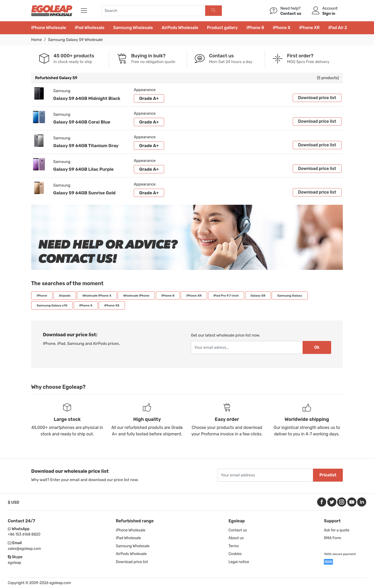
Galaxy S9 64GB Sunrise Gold (84, 193)
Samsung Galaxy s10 (52, 305)
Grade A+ (149, 98)
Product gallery (222, 28)
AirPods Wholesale (180, 28)
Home (36, 40)
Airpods (65, 296)
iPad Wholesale (90, 28)
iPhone (42, 296)
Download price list (317, 98)
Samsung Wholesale (133, 28)
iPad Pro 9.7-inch (226, 296)
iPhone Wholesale (49, 28)
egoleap (15, 563)
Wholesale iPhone (136, 296)
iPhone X (282, 28)
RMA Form (333, 538)
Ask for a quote (337, 530)
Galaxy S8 (258, 296)
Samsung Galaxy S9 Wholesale (75, 40)
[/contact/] (274, 11)
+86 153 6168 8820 (24, 534)
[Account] (316, 11)
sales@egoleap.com (24, 549)
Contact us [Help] (291, 13)
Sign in (329, 13)
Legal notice (239, 562)
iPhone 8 (255, 28)
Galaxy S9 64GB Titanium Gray (86, 146)
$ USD (14, 502)
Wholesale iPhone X (97, 296)
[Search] (214, 11)
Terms (234, 546)
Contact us (238, 530)
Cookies (235, 554)
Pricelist (328, 475)
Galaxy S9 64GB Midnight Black (87, 98)
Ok (317, 347)
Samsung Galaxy (290, 296)
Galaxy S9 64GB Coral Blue (82, 122)
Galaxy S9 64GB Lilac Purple (83, 169)
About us (236, 538)
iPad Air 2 (338, 28)
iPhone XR (309, 28)
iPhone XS (112, 305)
